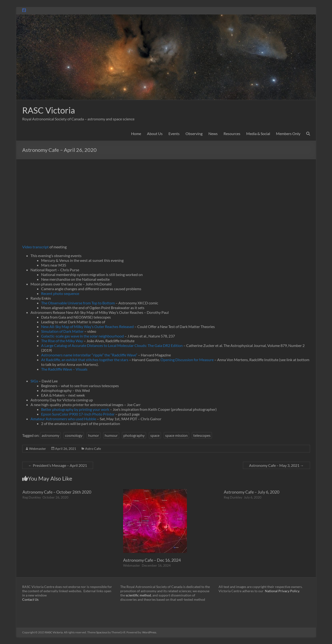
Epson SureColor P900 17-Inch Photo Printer (78, 414)
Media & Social (258, 134)
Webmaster (38, 449)
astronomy (50, 435)
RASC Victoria (49, 110)
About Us (155, 134)
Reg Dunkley (32, 497)
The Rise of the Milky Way (62, 341)
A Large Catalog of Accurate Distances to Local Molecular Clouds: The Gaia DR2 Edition (112, 345)
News (213, 134)
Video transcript (35, 247)
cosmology (74, 435)
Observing (194, 134)
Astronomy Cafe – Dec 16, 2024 (152, 560)
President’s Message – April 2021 (58, 465)
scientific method (138, 595)
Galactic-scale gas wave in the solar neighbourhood (82, 336)
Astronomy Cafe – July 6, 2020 (252, 492)
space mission (176, 435)
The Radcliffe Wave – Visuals (64, 369)
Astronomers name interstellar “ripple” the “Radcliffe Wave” (89, 355)
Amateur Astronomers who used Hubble (63, 419)
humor (94, 435)
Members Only (288, 134)
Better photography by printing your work (75, 409)
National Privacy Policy (282, 591)
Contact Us (30, 599)
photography (134, 435)
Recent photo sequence (60, 293)
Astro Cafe (93, 449)
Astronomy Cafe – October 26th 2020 (57, 492)
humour (111, 435)
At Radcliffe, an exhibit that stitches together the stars (85, 360)
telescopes (202, 435)
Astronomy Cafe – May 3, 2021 (276, 465)
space (155, 435)
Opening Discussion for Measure (187, 360)
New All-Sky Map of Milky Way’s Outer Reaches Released (87, 326)
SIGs (34, 381)
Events (174, 134)
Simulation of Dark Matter (63, 331)
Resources (232, 134)
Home (136, 134)
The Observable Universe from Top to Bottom (78, 303)
